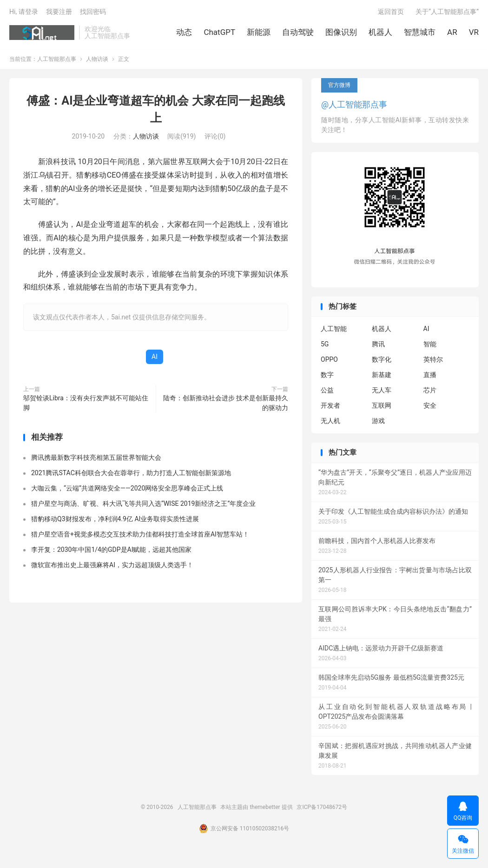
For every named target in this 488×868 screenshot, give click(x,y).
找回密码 (93, 12)
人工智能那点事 (42, 33)
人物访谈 (97, 60)
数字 (327, 376)
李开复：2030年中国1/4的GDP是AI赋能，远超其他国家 (111, 550)
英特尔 (433, 361)
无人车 (382, 391)
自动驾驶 (298, 33)
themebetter (265, 808)
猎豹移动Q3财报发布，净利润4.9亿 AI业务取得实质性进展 (115, 520)
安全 (430, 407)
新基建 (382, 376)
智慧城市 (420, 33)
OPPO (329, 361)
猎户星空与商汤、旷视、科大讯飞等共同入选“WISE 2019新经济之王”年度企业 (143, 504)
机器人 (380, 33)
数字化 (382, 361)
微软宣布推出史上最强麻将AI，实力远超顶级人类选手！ (112, 566)
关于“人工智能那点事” (447, 12)
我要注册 (59, 12)
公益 (327, 391)
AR (452, 33)
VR (474, 33)
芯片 (430, 391)
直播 (430, 376)
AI (155, 358)
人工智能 (334, 330)
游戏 (378, 422)
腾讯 (378, 345)
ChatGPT (219, 33)
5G (325, 345)
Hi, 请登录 (24, 12)
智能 (430, 345)
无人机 (330, 422)
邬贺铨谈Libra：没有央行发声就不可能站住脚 (86, 404)
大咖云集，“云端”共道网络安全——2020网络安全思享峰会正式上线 (127, 489)
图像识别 (341, 33)
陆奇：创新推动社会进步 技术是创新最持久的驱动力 (226, 404)
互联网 (382, 407)
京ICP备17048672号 (322, 808)
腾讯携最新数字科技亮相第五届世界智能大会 (96, 458)
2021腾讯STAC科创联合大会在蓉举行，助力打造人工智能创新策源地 (131, 474)
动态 (184, 33)
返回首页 (391, 12)
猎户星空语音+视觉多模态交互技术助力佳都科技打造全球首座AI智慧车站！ (140, 535)
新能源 (259, 33)
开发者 (330, 407)
